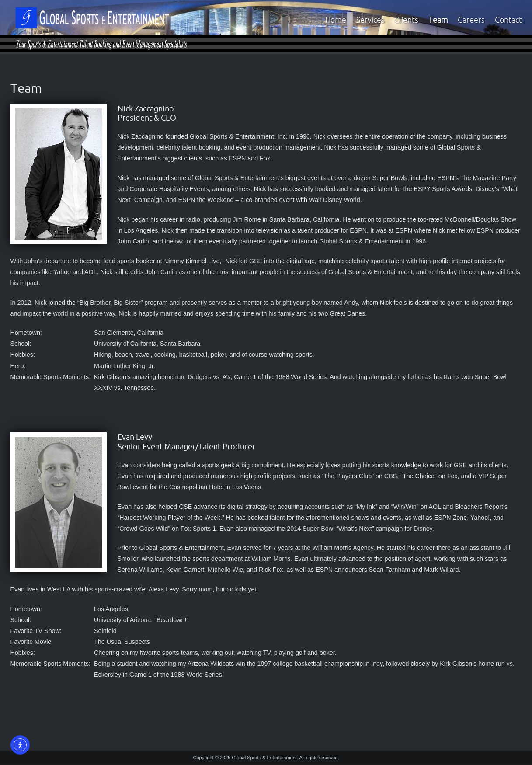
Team (438, 20)
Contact (508, 20)
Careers (471, 20)
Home (336, 20)
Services (370, 20)
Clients (406, 20)
